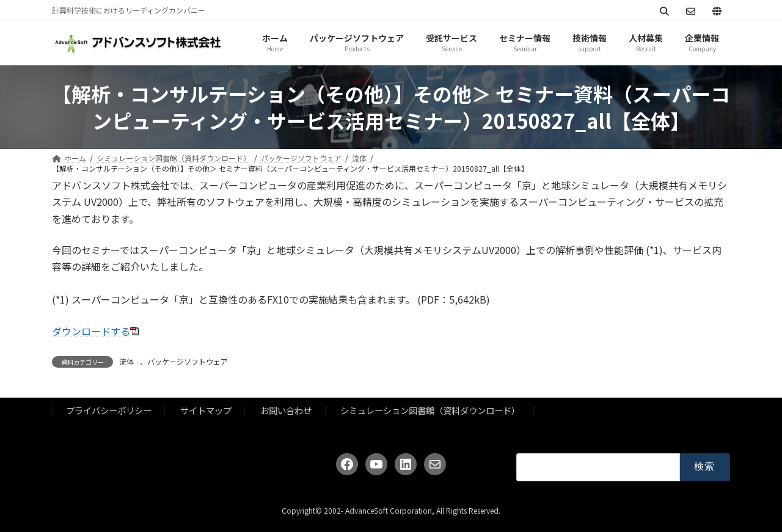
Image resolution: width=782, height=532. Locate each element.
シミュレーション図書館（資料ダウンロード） (430, 410)
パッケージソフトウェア (188, 361)
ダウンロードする (91, 331)
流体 (126, 361)
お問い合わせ (286, 410)
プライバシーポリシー (109, 410)
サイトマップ (206, 410)
